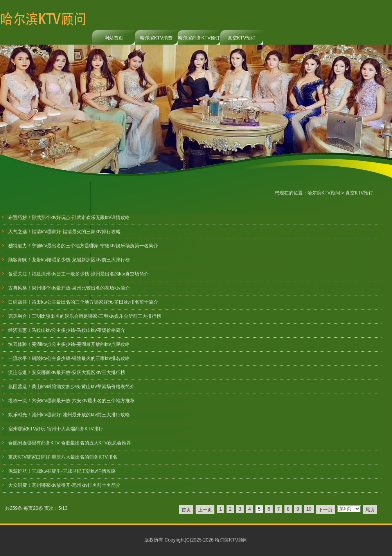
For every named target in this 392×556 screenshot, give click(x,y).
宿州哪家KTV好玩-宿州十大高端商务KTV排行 (56, 429)
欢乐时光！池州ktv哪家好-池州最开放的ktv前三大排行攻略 (69, 415)
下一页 (325, 510)
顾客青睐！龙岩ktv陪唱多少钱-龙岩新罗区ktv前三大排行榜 (69, 260)
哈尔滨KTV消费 (156, 38)
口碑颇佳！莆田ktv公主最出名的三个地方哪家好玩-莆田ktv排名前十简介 (83, 302)
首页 (186, 510)
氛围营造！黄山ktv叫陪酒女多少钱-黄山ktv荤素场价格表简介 (71, 387)
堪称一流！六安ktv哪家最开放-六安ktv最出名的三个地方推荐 (71, 401)
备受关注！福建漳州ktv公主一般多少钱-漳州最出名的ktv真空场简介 (78, 274)
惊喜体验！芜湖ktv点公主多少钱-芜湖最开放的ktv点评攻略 (69, 344)
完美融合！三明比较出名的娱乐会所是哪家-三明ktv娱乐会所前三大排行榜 (85, 316)
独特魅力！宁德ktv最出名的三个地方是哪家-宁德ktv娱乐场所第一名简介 (83, 246)
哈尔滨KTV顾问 (324, 193)
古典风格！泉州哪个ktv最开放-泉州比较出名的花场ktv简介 (69, 288)
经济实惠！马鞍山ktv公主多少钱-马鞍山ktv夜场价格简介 (67, 330)
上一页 (205, 510)
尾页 (370, 510)
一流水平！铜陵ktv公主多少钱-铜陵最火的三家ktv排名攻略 (69, 358)
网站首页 (114, 38)
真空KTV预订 (242, 38)
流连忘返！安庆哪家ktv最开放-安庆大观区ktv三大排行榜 (67, 372)
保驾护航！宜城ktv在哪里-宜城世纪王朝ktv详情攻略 (62, 471)
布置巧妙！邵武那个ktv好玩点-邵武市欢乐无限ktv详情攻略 (69, 218)
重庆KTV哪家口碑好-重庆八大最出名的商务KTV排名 (63, 457)
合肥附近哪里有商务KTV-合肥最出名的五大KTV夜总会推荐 (70, 443)
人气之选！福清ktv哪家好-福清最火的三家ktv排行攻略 (64, 232)
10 (309, 509)
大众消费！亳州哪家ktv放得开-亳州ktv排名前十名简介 (64, 485)
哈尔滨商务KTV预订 (199, 38)
